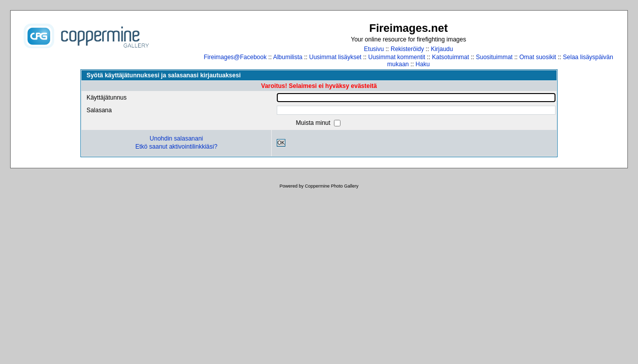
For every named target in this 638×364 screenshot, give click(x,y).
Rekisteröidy (407, 49)
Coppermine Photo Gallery (331, 186)
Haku (422, 64)
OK (281, 143)
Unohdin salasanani (176, 139)
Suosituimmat (494, 57)
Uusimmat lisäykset (335, 57)
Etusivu (374, 49)
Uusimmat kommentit (397, 57)
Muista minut (314, 123)
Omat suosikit (538, 57)
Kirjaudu (442, 49)
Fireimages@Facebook (235, 57)
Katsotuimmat (451, 57)
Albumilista (288, 57)
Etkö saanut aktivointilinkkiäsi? (176, 147)
